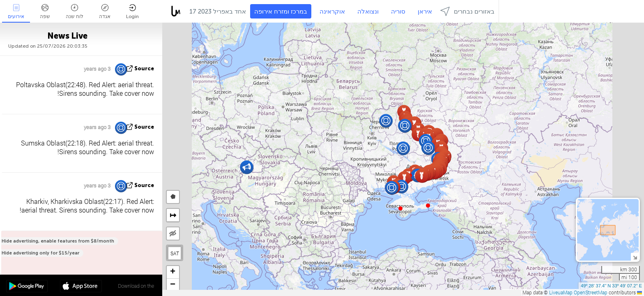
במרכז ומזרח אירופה (281, 12)
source (144, 68)
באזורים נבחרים (467, 11)
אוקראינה (332, 12)
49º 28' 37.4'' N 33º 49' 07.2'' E (611, 286)
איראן (425, 12)
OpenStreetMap (591, 292)
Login (132, 12)
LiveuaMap (561, 292)
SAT (175, 253)
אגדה (105, 12)
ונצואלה (368, 12)
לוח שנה (75, 12)
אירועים (16, 12)
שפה (45, 12)
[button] (428, 206)
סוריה (398, 12)
